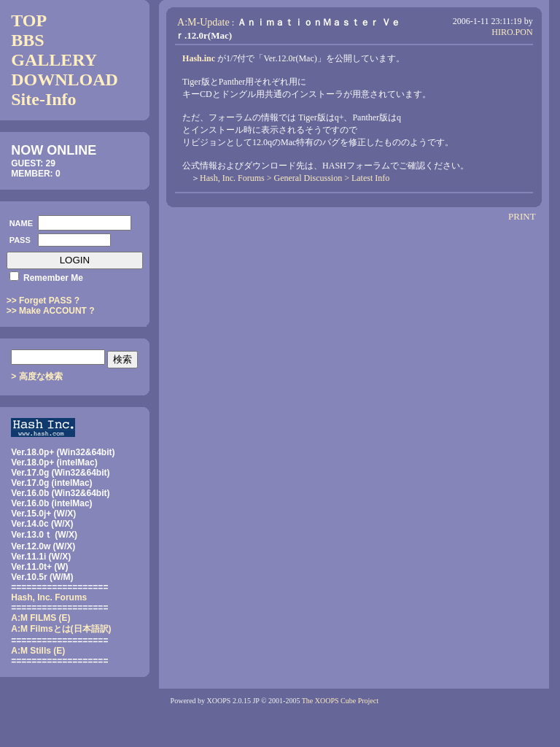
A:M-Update (203, 22)
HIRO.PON (512, 32)
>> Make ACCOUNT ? (51, 311)
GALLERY (54, 60)
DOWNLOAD (65, 80)
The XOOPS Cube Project (340, 701)
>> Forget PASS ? (43, 301)
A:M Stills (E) (38, 651)
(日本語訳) (61, 629)
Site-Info (43, 99)
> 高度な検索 (36, 376)
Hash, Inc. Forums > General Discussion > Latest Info (295, 178)
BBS (27, 40)
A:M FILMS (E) (40, 618)
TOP (29, 20)
